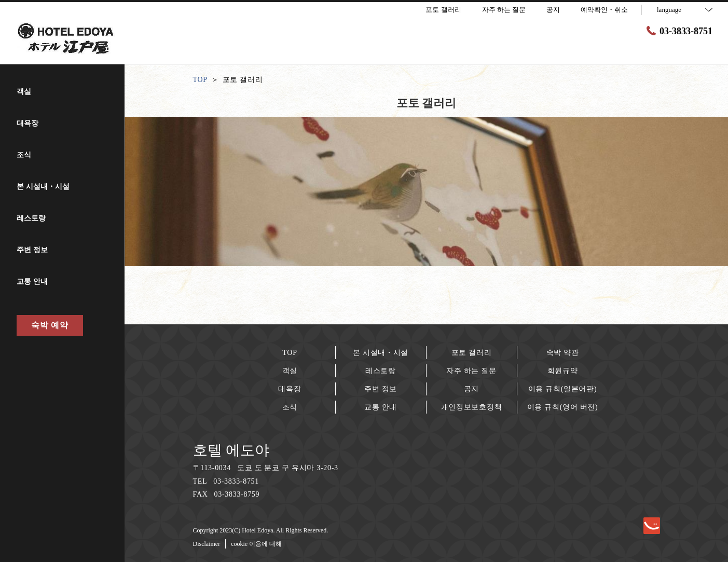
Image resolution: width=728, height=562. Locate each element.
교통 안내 (381, 407)
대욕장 (290, 389)
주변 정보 (381, 389)
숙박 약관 (563, 353)
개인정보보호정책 (472, 407)
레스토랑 (381, 371)
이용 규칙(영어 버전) (563, 407)
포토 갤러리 (472, 353)
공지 (471, 389)
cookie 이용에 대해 (256, 544)
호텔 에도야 (231, 450)
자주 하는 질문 (471, 371)
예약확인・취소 (604, 10)
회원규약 (563, 371)
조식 (290, 407)
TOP (290, 353)
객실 (290, 371)
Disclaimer (207, 544)
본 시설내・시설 (381, 353)
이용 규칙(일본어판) (563, 389)
